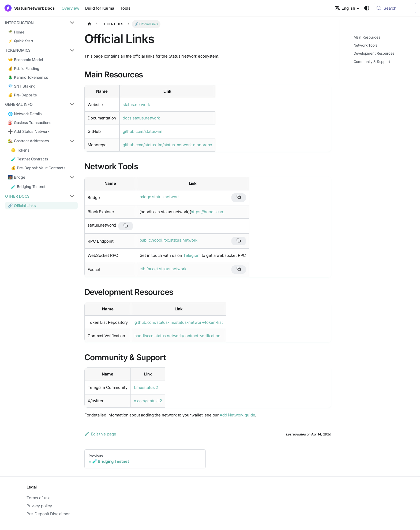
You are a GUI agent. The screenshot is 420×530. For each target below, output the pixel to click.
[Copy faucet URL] (239, 270)
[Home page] (89, 24)
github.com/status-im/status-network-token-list (179, 322)
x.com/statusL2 (148, 401)
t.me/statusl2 (146, 387)
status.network (136, 105)
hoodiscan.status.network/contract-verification (177, 336)
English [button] (345, 8)
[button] (39, 23)
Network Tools (365, 45)
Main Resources (367, 37)
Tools (125, 8)
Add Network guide (237, 415)
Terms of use (39, 498)
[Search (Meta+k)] (395, 8)
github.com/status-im (142, 131)
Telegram (192, 255)
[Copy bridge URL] (239, 198)
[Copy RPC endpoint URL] (239, 241)
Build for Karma (100, 8)
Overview (70, 8)
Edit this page (100, 434)
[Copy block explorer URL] (126, 226)
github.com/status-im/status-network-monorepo (167, 145)
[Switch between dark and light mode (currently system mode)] (367, 8)
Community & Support (372, 62)
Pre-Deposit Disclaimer (48, 514)
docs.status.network (141, 118)
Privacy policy (39, 506)
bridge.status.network (160, 197)
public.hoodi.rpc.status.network (168, 240)
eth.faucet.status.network (163, 269)
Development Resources (374, 53)
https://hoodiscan (207, 212)
